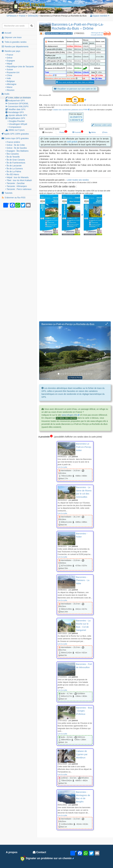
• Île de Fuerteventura (15, 163)
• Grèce (9, 58)
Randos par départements (15, 47)
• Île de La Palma (13, 171)
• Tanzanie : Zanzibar (15, 183)
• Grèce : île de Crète (15, 145)
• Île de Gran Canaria (15, 160)
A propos (12, 852)
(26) (33, 16)
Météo (92, 132)
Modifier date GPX (15, 109)
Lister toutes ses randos (78, 180)
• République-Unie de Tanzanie (20, 67)
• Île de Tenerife (13, 157)
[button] (107, 324)
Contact (39, 852)
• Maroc (9, 87)
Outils (5, 94)
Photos (63, 132)
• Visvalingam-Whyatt (17, 124)
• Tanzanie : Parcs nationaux (18, 189)
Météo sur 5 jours (15, 130)
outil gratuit (72, 142)
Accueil (6, 33)
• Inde (8, 78)
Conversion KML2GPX (17, 106)
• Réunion (10, 90)
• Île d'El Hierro (12, 174)
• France (9, 55)
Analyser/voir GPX (15, 101)
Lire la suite (62, 467)
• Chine (9, 75)
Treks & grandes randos (14, 42)
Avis (105, 132)
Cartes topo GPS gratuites (15, 138)
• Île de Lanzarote (13, 166)
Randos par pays (11, 51)
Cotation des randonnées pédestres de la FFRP (70, 110)
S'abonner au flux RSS (13, 198)
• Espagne (10, 61)
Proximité (78, 132)
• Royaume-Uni (12, 72)
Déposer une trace (12, 37)
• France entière (13, 142)
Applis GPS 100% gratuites (15, 134)
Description (48, 132)
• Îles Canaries (12, 154)
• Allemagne (11, 84)
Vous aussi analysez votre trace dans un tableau (75, 82)
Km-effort (49, 75)
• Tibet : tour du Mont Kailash (19, 180)
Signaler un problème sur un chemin (46, 858)
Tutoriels (7, 193)
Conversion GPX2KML (17, 103)
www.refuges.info (69, 415)
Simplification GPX (15, 118)
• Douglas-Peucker (16, 121)
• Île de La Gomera (14, 169)
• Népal (9, 64)
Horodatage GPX (15, 112)
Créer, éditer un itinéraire (18, 98)
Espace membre (100, 16)
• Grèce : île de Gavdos (16, 148)
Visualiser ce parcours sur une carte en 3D (75, 89)
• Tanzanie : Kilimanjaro (16, 186)
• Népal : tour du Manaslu (17, 177)
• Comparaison (14, 127)
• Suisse (9, 69)
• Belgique (10, 81)
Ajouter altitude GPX (16, 115)
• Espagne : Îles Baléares (17, 151)
